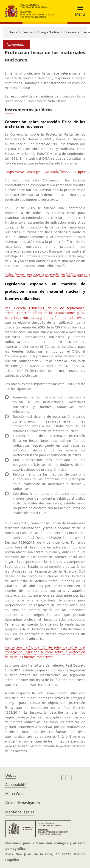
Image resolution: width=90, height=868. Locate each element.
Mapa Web (14, 794)
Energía (28, 32)
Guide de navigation (23, 803)
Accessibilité (16, 785)
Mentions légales (20, 812)
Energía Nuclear (49, 32)
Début (11, 775)
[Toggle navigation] (79, 11)
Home (13, 32)
